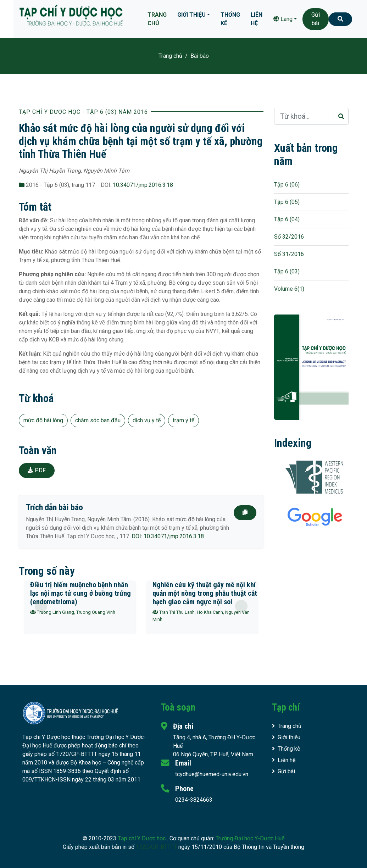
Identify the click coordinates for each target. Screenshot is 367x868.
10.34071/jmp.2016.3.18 (143, 185)
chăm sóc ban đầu (98, 420)
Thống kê (230, 19)
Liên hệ (257, 19)
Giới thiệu (191, 15)
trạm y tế (183, 420)
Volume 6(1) (289, 289)
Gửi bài (316, 19)
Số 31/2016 (289, 254)
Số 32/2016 (289, 237)
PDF (37, 470)
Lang (283, 19)
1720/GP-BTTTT (156, 847)
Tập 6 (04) (287, 219)
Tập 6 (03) (287, 271)
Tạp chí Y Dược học (142, 838)
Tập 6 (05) (287, 202)
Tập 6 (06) (287, 185)
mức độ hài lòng (43, 420)
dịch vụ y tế (147, 420)
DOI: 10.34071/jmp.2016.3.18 (168, 536)
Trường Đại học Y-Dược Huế (250, 838)
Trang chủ (157, 19)
